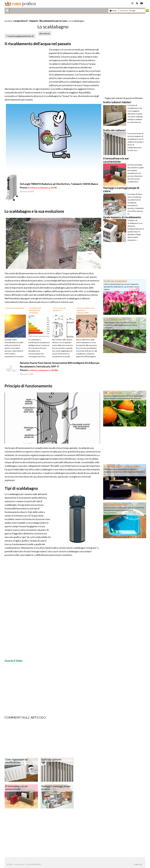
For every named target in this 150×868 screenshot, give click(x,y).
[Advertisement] (35, 18)
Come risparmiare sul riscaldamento (17, 761)
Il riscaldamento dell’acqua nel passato (38, 44)
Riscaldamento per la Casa (53, 21)
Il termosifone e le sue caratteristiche (17, 788)
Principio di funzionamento (28, 386)
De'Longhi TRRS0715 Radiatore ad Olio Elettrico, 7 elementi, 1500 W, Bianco (59, 184)
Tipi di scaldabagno (21, 488)
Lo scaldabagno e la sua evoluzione (34, 211)
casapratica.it (20, 21)
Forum (113, 11)
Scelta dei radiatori (51, 760)
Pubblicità (138, 864)
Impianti (34, 21)
